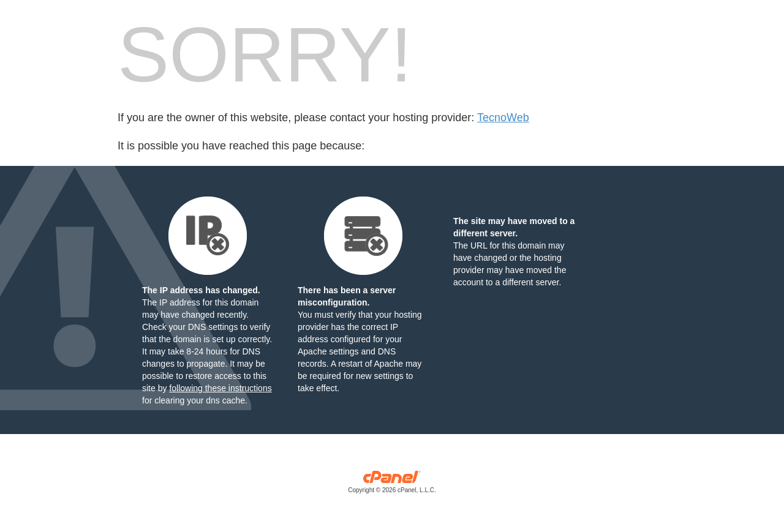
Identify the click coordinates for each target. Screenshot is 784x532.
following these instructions (220, 388)
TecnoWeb (503, 118)
